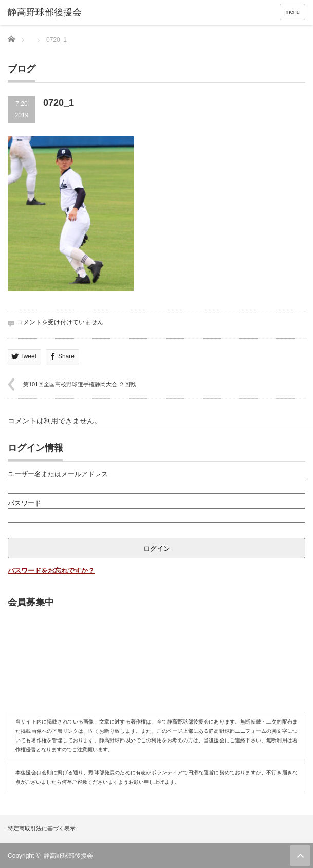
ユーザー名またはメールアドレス (58, 474)
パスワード (24, 503)
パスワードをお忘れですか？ (51, 571)
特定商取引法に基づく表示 (42, 828)
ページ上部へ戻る (300, 856)
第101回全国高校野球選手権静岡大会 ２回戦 (79, 384)
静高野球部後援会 (68, 856)
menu (292, 12)
